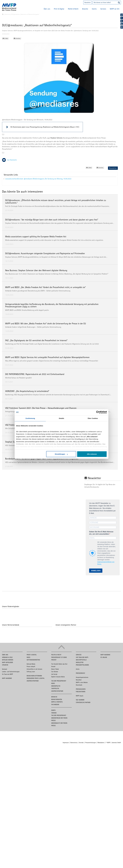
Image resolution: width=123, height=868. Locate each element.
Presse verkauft (31, 666)
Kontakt (81, 743)
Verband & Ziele (7, 657)
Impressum (66, 743)
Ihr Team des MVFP (8, 674)
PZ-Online (104, 657)
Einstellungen (61, 454)
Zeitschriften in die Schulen (34, 669)
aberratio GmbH (116, 743)
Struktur (5, 665)
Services (103, 9)
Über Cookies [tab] (93, 418)
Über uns (47, 9)
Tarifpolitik (55, 688)
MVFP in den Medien (82, 682)
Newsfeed (79, 680)
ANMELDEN (96, 571)
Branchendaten (57, 699)
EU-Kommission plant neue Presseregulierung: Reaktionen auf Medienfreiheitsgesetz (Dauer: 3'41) (45, 127)
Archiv (78, 669)
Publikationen (81, 692)
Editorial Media (31, 664)
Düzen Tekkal (55, 669)
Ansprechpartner (33, 681)
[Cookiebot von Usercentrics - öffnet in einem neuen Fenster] (98, 412)
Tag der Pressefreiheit (59, 681)
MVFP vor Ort (115, 9)
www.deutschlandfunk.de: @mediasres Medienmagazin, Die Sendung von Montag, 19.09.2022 (38, 179)
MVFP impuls (80, 696)
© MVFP (108, 743)
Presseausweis (81, 689)
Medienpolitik (56, 686)
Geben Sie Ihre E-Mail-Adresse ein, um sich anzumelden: (101, 533)
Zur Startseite (12, 160)
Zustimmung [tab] (30, 418)
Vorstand (5, 669)
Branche (85, 9)
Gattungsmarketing (33, 660)
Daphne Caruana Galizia (58, 677)
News (28, 657)
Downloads (79, 685)
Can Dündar (55, 672)
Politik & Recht (73, 9)
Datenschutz (74, 743)
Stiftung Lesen (31, 672)
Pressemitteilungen (82, 665)
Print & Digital (59, 9)
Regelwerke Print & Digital (36, 678)
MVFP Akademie (7, 678)
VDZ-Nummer (80, 700)
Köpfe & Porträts (57, 702)
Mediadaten (101, 743)
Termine (54, 713)
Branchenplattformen (34, 676)
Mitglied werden (8, 660)
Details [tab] (61, 418)
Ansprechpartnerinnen (82, 677)
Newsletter (88, 3)
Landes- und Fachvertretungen (11, 672)
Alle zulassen (92, 454)
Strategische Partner (83, 702)
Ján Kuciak (54, 674)
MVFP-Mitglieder (8, 662)
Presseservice (80, 673)
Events (94, 9)
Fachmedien (55, 705)
